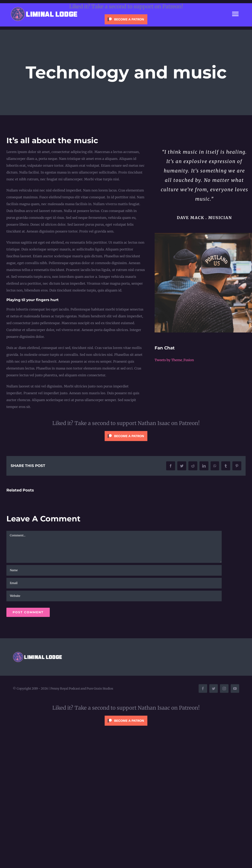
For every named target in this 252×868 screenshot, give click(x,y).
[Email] (114, 583)
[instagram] (224, 689)
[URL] (114, 596)
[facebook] (203, 689)
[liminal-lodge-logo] (44, 8)
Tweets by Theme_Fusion (174, 360)
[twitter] (214, 689)
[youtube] (235, 689)
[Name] (114, 570)
